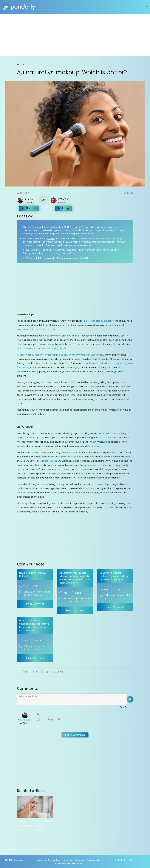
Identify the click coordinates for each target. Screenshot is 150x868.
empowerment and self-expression (36, 329)
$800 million (43, 258)
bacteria (22, 493)
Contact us (54, 860)
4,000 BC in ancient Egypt (75, 227)
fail (78, 478)
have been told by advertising (100, 321)
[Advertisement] (75, 35)
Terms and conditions (73, 860)
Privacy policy (94, 860)
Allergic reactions (50, 461)
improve (107, 493)
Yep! (26, 586)
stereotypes (105, 438)
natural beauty (75, 457)
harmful (85, 488)
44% (79, 250)
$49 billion (103, 433)
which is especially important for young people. (42, 348)
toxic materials (59, 474)
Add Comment (35, 604)
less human (92, 446)
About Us (42, 860)
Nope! (38, 586)
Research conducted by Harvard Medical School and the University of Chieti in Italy (61, 355)
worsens (94, 465)
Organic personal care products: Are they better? (33, 828)
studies (92, 387)
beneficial (76, 399)
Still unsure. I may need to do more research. (37, 593)
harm (129, 503)
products (22, 469)
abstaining (108, 507)
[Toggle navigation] (147, 7)
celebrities (66, 452)
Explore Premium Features (69, 863)
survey (51, 238)
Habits (20, 484)
